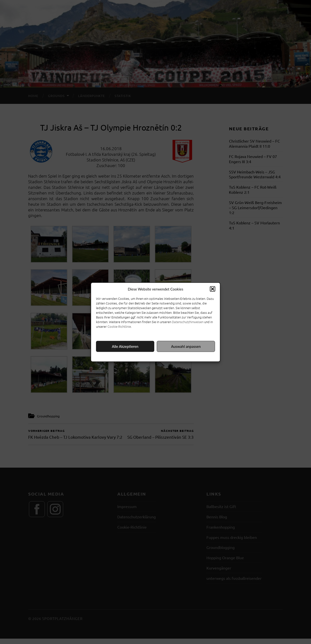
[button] (213, 289)
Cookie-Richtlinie (119, 326)
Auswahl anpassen (186, 346)
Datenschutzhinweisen (188, 322)
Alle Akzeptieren (125, 346)
